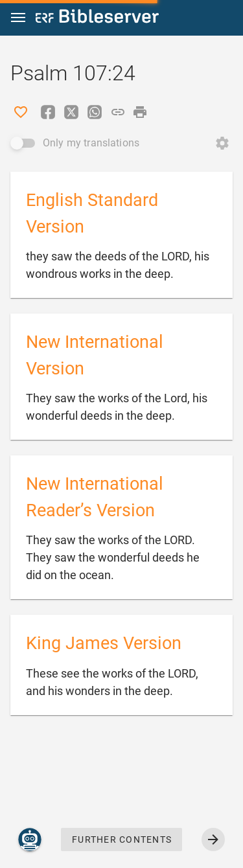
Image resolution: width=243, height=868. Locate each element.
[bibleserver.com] (97, 18)
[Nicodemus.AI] (30, 839)
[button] (18, 18)
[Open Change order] (222, 143)
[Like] (21, 112)
